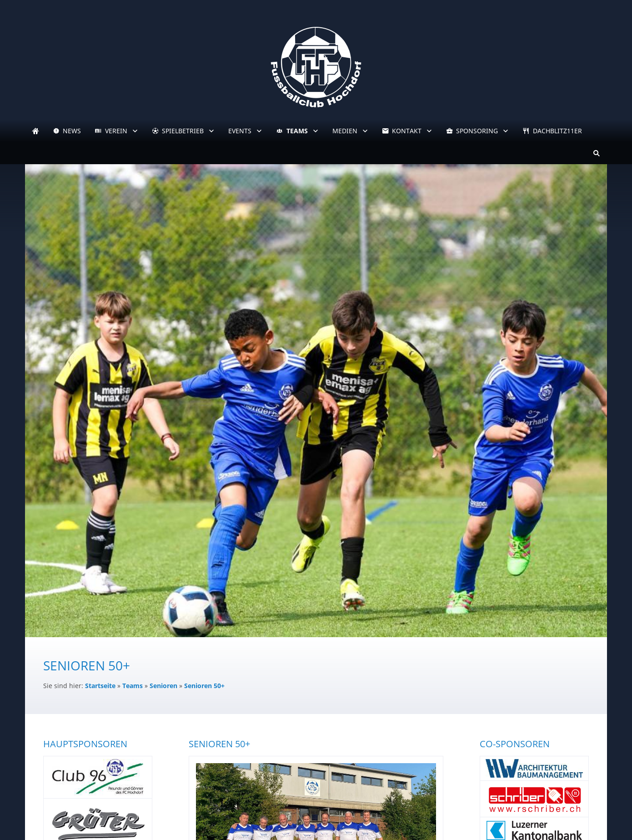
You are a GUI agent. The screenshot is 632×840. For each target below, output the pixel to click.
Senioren (163, 686)
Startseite (100, 686)
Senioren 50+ (204, 686)
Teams (133, 686)
